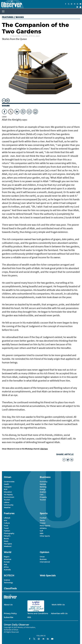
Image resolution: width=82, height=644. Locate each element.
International (45, 562)
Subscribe (9, 617)
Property (43, 497)
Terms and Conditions (38, 613)
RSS (29, 617)
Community (9, 505)
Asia (5, 564)
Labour (7, 502)
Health (6, 484)
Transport (8, 487)
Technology (8, 583)
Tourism (7, 500)
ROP (6, 489)
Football (43, 518)
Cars (42, 495)
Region (7, 557)
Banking (43, 487)
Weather (7, 507)
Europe (7, 562)
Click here (44, 449)
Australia (7, 570)
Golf (41, 531)
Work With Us (58, 605)
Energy (43, 489)
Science (7, 580)
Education (8, 492)
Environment (9, 497)
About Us (8, 605)
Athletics (43, 528)
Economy (44, 482)
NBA (42, 533)
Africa (6, 567)
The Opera (8, 544)
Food (6, 526)
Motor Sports (45, 526)
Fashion (7, 531)
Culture (7, 523)
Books (6, 539)
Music (6, 541)
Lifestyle (7, 518)
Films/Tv (7, 536)
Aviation (43, 492)
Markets (43, 484)
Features (8, 17)
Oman (42, 557)
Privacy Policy (10, 613)
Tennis (42, 520)
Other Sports (45, 536)
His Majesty (8, 495)
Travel (6, 528)
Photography (9, 533)
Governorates (9, 482)
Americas (8, 559)
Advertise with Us (59, 613)
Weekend (8, 546)
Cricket (43, 523)
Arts (5, 520)
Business (43, 559)
